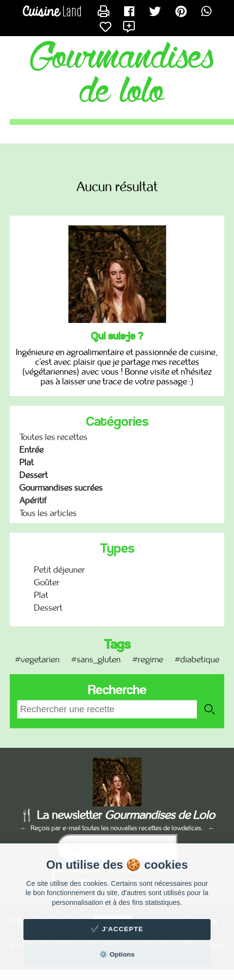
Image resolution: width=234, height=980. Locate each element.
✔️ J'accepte (117, 929)
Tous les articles (48, 513)
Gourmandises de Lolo (122, 75)
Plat (27, 462)
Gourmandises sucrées (61, 488)
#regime (148, 660)
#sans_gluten (96, 660)
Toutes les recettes (53, 437)
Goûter (47, 582)
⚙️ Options (117, 954)
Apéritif (33, 500)
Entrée (32, 450)
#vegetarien (37, 660)
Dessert (34, 475)
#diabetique (197, 660)
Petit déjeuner (60, 570)
